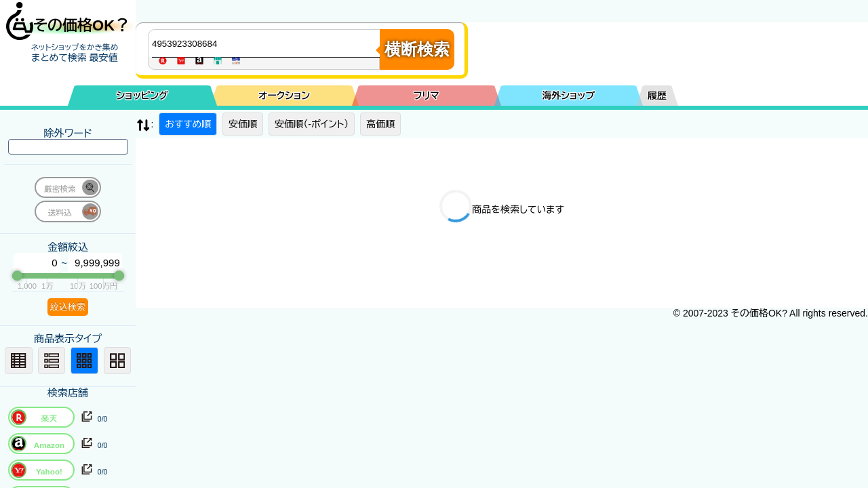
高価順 (380, 124)
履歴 (657, 96)
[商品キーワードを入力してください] (267, 43)
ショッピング (142, 96)
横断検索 (417, 49)
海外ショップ (568, 96)
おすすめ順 (188, 124)
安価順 (243, 124)
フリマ (427, 96)
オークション (284, 96)
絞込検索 (68, 307)
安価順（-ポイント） (312, 124)
